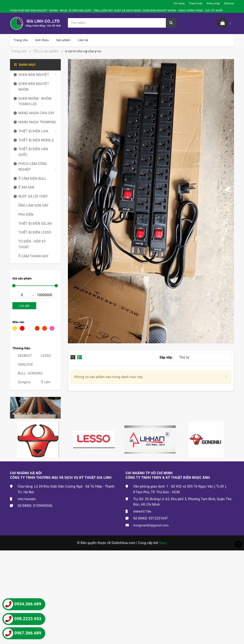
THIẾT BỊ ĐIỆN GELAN (33, 224)
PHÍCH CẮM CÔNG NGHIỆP (30, 167)
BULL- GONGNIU (28, 373)
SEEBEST (22, 356)
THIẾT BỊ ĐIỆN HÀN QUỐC (31, 152)
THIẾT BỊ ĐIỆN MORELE (34, 140)
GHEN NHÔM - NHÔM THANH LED (33, 102)
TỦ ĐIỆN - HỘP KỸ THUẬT (30, 245)
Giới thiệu (42, 40)
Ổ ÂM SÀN (24, 188)
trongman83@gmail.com (151, 525)
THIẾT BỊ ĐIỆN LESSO (32, 233)
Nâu (37, 328)
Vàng (15, 328)
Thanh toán (196, 3)
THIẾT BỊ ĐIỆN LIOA (31, 131)
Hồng (52, 328)
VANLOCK (23, 364)
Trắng (30, 328)
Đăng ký (229, 3)
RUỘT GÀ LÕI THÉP (31, 197)
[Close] (226, 376)
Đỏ (22, 328)
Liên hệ (83, 40)
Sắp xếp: (166, 357)
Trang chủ (21, 40)
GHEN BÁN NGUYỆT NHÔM (31, 87)
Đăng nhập (213, 3)
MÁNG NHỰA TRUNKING (35, 122)
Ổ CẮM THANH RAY (31, 256)
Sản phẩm (63, 40)
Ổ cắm (43, 382)
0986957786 (142, 512)
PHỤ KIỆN (24, 215)
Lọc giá (24, 306)
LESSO (43, 356)
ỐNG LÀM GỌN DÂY (31, 206)
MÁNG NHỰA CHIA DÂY (34, 113)
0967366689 (27, 499)
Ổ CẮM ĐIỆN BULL (30, 179)
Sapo (163, 543)
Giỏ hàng (179, 3)
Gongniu (21, 382)
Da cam (45, 328)
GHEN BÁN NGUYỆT (31, 75)
